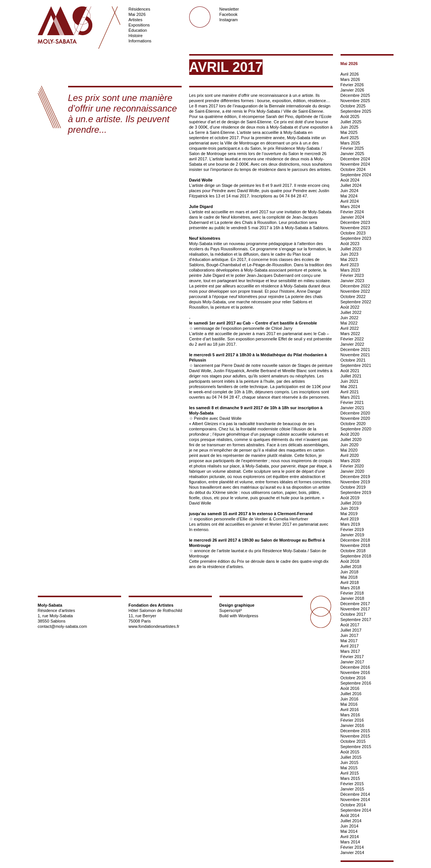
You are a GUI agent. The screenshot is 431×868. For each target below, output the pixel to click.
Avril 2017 (350, 646)
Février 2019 (352, 529)
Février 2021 (352, 402)
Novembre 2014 (355, 800)
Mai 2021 (349, 387)
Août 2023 (350, 244)
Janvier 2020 (352, 471)
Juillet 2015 (351, 757)
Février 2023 (352, 275)
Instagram (229, 20)
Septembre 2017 (356, 620)
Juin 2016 (350, 699)
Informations (140, 41)
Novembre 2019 (355, 482)
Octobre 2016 (353, 678)
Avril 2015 (350, 773)
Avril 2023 (350, 265)
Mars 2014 (350, 842)
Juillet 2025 (351, 122)
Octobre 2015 (353, 741)
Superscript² (231, 610)
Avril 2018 (350, 582)
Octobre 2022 (353, 297)
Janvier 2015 (352, 789)
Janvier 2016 (352, 725)
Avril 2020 (350, 455)
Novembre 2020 (355, 418)
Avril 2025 (350, 138)
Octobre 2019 (353, 487)
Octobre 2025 (353, 106)
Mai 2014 (349, 831)
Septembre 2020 (356, 429)
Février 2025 (352, 148)
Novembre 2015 (355, 736)
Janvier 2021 (352, 408)
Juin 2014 (350, 826)
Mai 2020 (349, 450)
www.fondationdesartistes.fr (154, 626)
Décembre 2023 (355, 222)
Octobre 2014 (353, 805)
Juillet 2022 (351, 312)
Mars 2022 (350, 334)
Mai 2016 (349, 704)
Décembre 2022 (355, 286)
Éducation (138, 30)
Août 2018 (350, 561)
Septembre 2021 (356, 365)
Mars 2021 (350, 397)
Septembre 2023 (356, 238)
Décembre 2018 (355, 540)
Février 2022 (352, 339)
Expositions (139, 25)
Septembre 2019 (356, 492)
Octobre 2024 (353, 169)
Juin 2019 (350, 508)
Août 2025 (350, 116)
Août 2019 (350, 498)
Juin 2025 (350, 127)
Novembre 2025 (355, 101)
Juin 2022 (350, 318)
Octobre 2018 (353, 551)
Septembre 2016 (356, 683)
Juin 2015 (350, 762)
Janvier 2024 (352, 217)
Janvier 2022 (352, 344)
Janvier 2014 (352, 852)
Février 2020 (352, 466)
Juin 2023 (350, 254)
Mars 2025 (350, 143)
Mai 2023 (349, 259)
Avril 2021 (350, 392)
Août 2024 (350, 180)
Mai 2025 (349, 132)
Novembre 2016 (355, 672)
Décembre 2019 (355, 477)
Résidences (139, 9)
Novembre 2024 (355, 164)
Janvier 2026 (352, 90)
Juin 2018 (350, 572)
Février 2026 (352, 85)
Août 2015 (350, 752)
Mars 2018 (350, 588)
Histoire (136, 36)
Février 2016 (352, 720)
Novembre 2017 (355, 609)
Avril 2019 (350, 519)
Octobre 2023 (353, 233)
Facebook (229, 14)
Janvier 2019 (352, 535)
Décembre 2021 (355, 349)
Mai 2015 (349, 768)
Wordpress (248, 616)
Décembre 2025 (355, 95)
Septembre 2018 (356, 556)
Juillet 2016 (351, 694)
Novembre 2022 (355, 291)
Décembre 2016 (355, 667)
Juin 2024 (350, 191)
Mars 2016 (350, 715)
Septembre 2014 (356, 810)
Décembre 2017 (355, 604)
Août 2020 (350, 434)
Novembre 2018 (355, 545)
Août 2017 (350, 625)
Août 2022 (350, 307)
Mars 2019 (350, 524)
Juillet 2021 (351, 376)
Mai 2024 (349, 196)
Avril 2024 (350, 201)
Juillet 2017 (351, 630)
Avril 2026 (350, 74)
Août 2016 (350, 688)
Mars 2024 (350, 207)
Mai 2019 (349, 514)
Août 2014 (350, 815)
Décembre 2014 (355, 794)
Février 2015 (352, 784)
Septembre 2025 (356, 111)
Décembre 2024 (355, 159)
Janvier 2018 (352, 598)
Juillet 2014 (351, 821)
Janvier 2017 (352, 662)
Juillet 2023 (351, 249)
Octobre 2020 (353, 424)
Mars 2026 (350, 79)
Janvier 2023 (352, 281)
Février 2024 (352, 212)
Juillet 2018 (351, 567)
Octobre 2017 (353, 614)
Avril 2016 (350, 710)
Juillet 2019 (351, 503)
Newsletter (229, 9)
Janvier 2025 (352, 154)
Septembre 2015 (356, 747)
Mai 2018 (349, 577)
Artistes (136, 20)
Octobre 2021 (353, 360)
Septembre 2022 (356, 302)
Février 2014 (352, 847)
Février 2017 (352, 657)
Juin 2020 (350, 445)
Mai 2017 (349, 641)
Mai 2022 (349, 323)
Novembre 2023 (355, 228)
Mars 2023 (350, 270)
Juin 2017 (350, 635)
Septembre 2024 (356, 175)
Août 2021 (350, 371)
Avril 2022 (350, 328)
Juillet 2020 (351, 439)
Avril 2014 (350, 837)
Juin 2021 (350, 381)
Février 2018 (352, 593)
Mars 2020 (350, 461)
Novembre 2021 (355, 355)
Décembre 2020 (355, 413)
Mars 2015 (350, 778)
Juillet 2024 (351, 185)
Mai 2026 (137, 14)
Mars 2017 (350, 651)
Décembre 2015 (355, 731)
